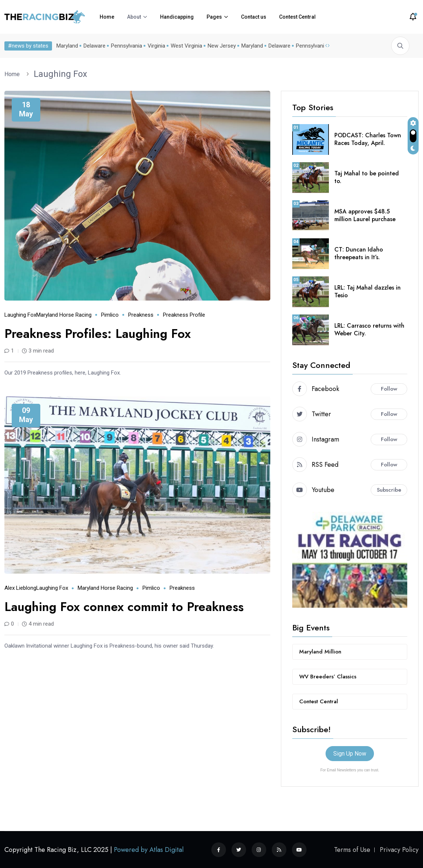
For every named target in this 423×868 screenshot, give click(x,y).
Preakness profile (184, 315)
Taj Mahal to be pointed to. (367, 177)
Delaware (94, 46)
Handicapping (177, 17)
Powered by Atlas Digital (149, 850)
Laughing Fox (60, 74)
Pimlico (110, 315)
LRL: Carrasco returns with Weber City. (369, 329)
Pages (214, 17)
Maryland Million (320, 652)
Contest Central (297, 17)
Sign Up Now (350, 754)
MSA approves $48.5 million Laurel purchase (365, 215)
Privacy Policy (399, 850)
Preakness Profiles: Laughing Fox (98, 334)
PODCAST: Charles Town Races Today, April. (368, 139)
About (134, 17)
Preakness (141, 315)
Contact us (254, 17)
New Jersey (222, 46)
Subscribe (389, 490)
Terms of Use (352, 850)
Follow (389, 389)
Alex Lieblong (20, 588)
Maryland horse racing (64, 315)
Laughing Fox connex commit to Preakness (124, 607)
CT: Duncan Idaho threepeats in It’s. (359, 253)
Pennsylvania (127, 46)
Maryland (67, 46)
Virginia (156, 46)
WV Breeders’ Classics (328, 677)
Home (107, 17)
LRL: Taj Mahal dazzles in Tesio (368, 291)
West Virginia (186, 46)
